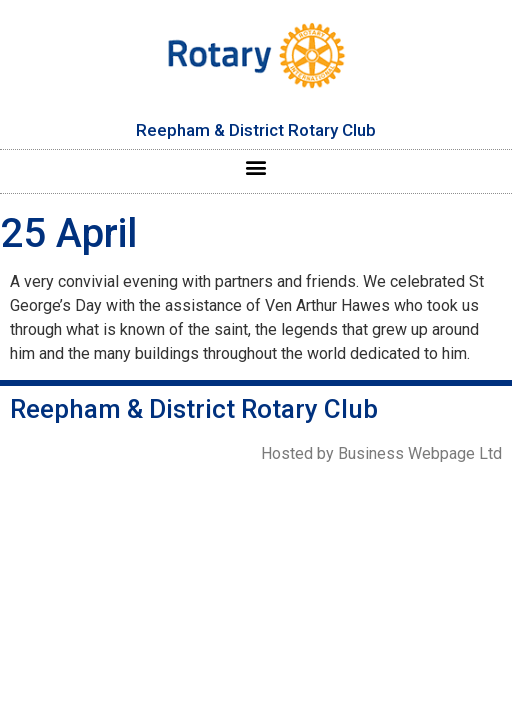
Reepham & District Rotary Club (256, 130)
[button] (256, 166)
